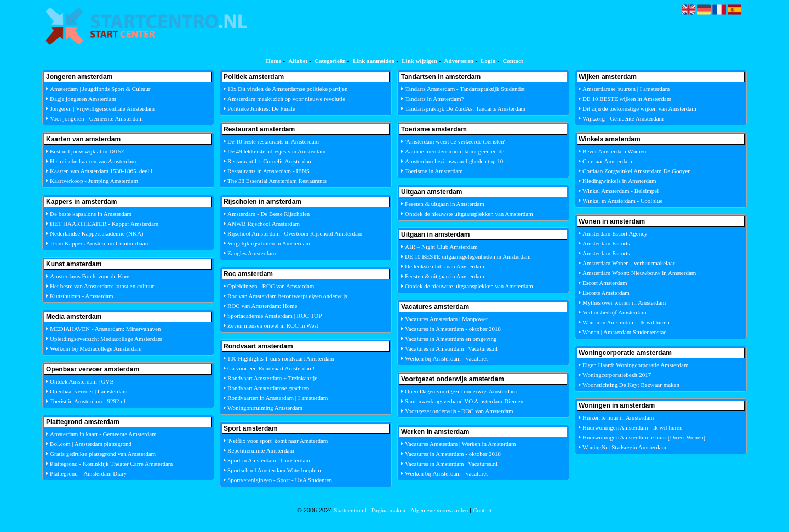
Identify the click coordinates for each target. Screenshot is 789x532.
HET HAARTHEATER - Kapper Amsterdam (104, 224)
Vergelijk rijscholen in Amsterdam (269, 243)
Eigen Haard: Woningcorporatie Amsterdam (636, 365)
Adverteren (459, 61)
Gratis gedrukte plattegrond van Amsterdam (103, 454)
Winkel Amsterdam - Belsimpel (621, 191)
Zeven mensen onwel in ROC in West (273, 325)
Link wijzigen (419, 61)
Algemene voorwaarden (439, 510)
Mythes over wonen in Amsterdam (624, 302)
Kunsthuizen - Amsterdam (81, 296)
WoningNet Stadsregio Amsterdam (624, 447)
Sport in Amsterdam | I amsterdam (269, 460)
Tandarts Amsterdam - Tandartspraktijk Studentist (465, 89)
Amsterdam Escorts (606, 243)
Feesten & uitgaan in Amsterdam (445, 204)
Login (488, 61)
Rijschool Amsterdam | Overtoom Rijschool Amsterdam (295, 233)
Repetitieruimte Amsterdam (261, 450)
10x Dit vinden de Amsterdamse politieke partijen (287, 89)
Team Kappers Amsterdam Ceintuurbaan (99, 243)
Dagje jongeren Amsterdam (83, 99)
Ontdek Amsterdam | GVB (82, 381)
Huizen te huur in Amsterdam (618, 417)
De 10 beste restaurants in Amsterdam (273, 141)
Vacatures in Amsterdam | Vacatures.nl (451, 348)
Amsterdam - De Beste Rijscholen (268, 214)
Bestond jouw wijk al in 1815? (87, 151)
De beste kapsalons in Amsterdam (91, 214)
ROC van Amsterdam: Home (262, 306)
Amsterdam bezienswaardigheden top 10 (454, 161)
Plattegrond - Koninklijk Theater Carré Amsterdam (111, 464)
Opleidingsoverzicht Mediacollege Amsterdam (106, 339)
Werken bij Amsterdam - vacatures (447, 358)
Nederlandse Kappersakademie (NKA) (96, 233)
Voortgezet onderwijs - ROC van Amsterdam (459, 411)
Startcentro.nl (350, 510)
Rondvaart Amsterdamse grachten (268, 388)
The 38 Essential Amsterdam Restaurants (277, 181)
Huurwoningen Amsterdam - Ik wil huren (632, 427)
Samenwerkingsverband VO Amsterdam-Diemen (464, 401)
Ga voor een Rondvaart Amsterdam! (271, 368)
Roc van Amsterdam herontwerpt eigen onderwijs (287, 296)
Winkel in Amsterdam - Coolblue (622, 201)
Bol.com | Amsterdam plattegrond (91, 444)
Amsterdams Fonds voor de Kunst (91, 276)
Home (273, 61)
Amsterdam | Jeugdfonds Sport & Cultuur (100, 89)
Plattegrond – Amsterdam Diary (88, 473)
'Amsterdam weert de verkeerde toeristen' (455, 141)
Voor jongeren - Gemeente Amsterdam (96, 118)
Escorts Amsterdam (606, 293)
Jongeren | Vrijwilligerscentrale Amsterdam (102, 108)
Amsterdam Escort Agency (615, 233)
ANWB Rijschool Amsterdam (264, 224)
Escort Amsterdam (605, 283)
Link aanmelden (374, 61)
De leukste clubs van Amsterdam (445, 266)
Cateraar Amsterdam (607, 161)
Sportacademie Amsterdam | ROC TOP (275, 316)
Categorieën (330, 61)
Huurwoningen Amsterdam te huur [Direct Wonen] (644, 437)
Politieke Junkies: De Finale (261, 108)
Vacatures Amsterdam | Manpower (447, 319)
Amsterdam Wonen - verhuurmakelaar (628, 263)
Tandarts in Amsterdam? (434, 99)
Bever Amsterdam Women (614, 151)
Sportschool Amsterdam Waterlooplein (274, 470)
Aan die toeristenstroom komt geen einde (454, 151)
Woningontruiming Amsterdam (265, 408)
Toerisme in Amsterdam (434, 171)
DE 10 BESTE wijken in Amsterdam (627, 99)
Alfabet (298, 61)
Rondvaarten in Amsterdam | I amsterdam (278, 398)
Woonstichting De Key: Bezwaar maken (631, 385)
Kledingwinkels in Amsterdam (619, 181)
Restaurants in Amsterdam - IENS (268, 171)
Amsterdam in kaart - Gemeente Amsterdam (103, 434)
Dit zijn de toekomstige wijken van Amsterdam (639, 108)
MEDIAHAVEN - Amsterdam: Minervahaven (105, 329)
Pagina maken (388, 510)
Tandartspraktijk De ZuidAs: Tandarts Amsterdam (465, 108)
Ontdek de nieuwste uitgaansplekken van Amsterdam (469, 214)
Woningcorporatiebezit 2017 (617, 375)
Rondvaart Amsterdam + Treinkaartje (272, 378)
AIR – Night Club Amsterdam (441, 247)
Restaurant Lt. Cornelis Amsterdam (270, 161)
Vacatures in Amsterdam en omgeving (451, 339)
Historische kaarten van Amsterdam (93, 161)
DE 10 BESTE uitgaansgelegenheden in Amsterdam (468, 256)
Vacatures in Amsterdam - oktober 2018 (453, 329)
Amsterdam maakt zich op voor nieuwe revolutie (286, 99)
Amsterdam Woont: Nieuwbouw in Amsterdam (639, 273)
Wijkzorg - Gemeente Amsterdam (623, 118)
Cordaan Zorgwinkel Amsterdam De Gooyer (636, 171)
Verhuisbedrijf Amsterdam (614, 312)
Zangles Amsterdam (251, 253)
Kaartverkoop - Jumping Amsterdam (94, 181)
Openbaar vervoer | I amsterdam (88, 391)
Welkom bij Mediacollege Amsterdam (96, 348)
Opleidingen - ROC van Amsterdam (271, 286)
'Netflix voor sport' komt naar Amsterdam (278, 441)
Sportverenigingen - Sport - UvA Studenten (280, 480)
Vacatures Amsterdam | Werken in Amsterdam (460, 444)
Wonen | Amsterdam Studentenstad (625, 332)
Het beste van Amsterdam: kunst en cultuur (102, 286)
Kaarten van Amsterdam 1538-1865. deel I (101, 171)
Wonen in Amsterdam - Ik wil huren (626, 322)
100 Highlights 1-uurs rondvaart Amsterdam (281, 358)
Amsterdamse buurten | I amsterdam (626, 89)
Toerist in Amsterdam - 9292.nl (88, 401)
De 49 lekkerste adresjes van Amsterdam (276, 151)
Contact (513, 61)
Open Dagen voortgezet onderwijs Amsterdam (461, 391)
